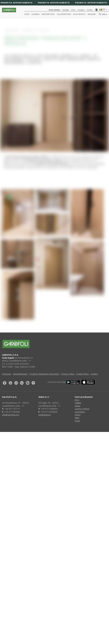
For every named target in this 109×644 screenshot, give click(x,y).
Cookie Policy (83, 374)
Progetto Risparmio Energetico (44, 374)
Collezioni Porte (64, 14)
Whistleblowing (20, 374)
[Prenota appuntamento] (54, 3)
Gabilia (78, 403)
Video (73, 10)
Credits (94, 374)
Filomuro (35, 14)
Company (81, 10)
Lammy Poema (82, 409)
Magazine (92, 14)
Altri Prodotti (79, 14)
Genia (78, 406)
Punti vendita (54, 10)
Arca (77, 400)
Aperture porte (48, 14)
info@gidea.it (45, 415)
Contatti (90, 10)
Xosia (77, 421)
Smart (78, 415)
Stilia (77, 418)
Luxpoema (80, 412)
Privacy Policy (68, 374)
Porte (27, 14)
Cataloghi (66, 10)
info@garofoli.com (11, 415)
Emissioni (7, 374)
